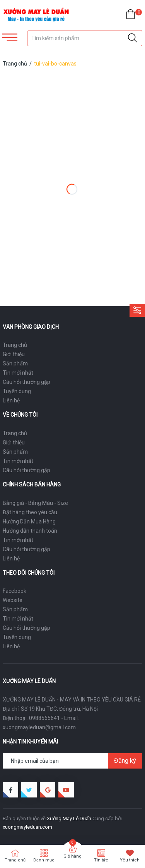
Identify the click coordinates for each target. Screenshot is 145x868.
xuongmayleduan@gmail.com (39, 727)
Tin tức (101, 860)
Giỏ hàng (72, 856)
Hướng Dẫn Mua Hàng (29, 521)
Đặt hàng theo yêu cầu (30, 512)
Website (13, 600)
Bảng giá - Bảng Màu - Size (35, 503)
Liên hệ (11, 400)
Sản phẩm (15, 363)
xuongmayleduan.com (27, 827)
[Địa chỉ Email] (72, 761)
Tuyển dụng (17, 391)
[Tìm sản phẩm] (85, 38)
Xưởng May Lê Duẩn (69, 818)
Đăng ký (125, 761)
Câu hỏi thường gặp (26, 382)
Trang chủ (15, 345)
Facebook (14, 591)
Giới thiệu (14, 354)
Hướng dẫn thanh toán (30, 531)
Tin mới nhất (18, 373)
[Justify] (132, 38)
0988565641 (44, 718)
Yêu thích (130, 860)
